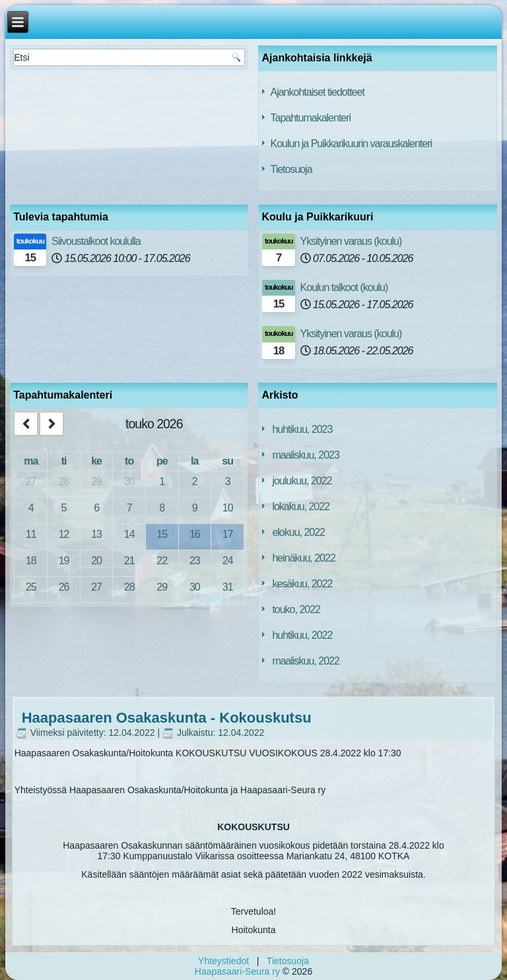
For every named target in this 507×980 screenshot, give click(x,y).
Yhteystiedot (223, 961)
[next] (51, 424)
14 (129, 534)
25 (31, 587)
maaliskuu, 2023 (306, 455)
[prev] (26, 424)
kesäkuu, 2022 (302, 584)
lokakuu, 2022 (301, 506)
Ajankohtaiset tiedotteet (317, 92)
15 (162, 534)
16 (195, 534)
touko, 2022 (296, 609)
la (194, 461)
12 (64, 534)
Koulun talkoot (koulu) (344, 287)
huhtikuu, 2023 (302, 429)
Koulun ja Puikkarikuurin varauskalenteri (351, 144)
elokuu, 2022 (298, 532)
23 (195, 561)
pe (162, 461)
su (227, 461)
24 (228, 561)
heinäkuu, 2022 (303, 558)
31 (228, 587)
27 (31, 481)
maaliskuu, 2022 (306, 661)
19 (64, 561)
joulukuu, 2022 (302, 481)
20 (96, 561)
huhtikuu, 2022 (302, 635)
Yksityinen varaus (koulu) (351, 241)
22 (162, 561)
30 (129, 481)
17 (228, 534)
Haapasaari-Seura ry (237, 971)
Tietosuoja (291, 169)
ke (96, 461)
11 (31, 534)
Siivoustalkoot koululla (96, 241)
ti (64, 461)
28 (64, 481)
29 (96, 481)
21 (129, 561)
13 (96, 534)
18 (31, 561)
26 (64, 587)
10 (228, 508)
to (129, 461)
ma (31, 461)
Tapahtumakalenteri (310, 118)
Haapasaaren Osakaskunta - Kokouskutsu (167, 718)
